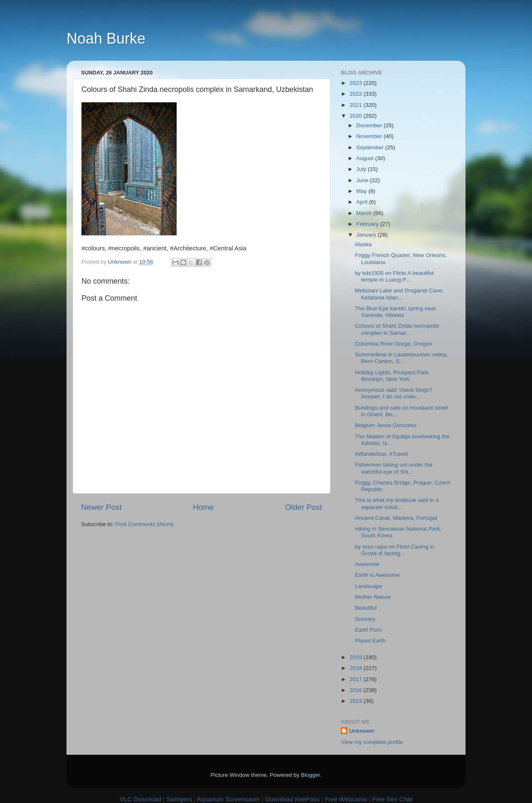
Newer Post (101, 507)
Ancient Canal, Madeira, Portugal (396, 518)
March (365, 213)
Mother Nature (373, 597)
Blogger (310, 775)
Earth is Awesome (377, 575)
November (370, 136)
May (362, 191)
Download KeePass (292, 799)
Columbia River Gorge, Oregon (394, 344)
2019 (357, 657)
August (366, 158)
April (363, 202)
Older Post (304, 507)
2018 (357, 668)
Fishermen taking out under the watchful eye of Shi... (394, 468)
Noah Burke (106, 38)
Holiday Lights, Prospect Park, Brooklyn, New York (393, 376)
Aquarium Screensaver (229, 799)
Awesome (367, 564)
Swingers (179, 799)
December (370, 125)
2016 (357, 690)
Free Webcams (346, 799)
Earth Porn (368, 630)
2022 (357, 94)
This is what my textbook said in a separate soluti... (397, 503)
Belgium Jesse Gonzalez (386, 425)
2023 (357, 83)
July (362, 169)
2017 (357, 679)
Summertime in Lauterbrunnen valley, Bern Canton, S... (401, 358)
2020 (357, 116)
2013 (357, 701)
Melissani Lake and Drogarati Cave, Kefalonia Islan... (399, 294)
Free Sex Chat (392, 799)
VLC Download (140, 799)
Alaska (363, 244)
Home (203, 507)
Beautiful (366, 608)
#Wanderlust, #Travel (381, 454)
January (367, 235)
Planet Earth (370, 641)
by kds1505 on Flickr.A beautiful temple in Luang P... (394, 276)
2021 (357, 105)
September (371, 147)
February (368, 224)
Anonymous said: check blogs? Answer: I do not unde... (394, 393)
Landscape (369, 586)
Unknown (362, 731)
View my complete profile (372, 742)
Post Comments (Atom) (145, 524)
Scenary (365, 619)
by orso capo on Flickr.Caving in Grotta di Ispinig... (395, 550)
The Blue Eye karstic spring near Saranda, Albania (395, 312)
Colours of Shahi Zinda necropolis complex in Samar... (397, 329)
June (363, 180)
